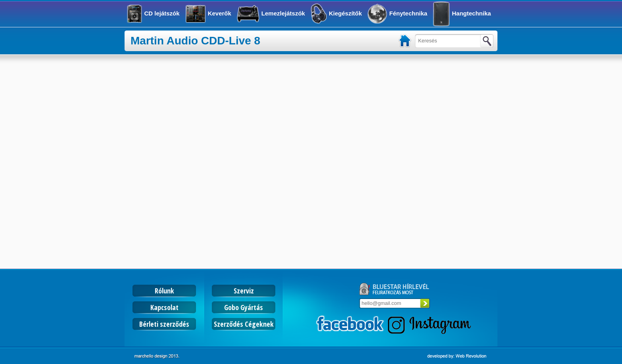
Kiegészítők (345, 13)
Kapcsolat (164, 307)
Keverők (220, 13)
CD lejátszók (162, 13)
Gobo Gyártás (244, 307)
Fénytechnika (408, 13)
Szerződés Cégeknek (244, 324)
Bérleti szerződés (164, 324)
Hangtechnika (471, 13)
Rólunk (164, 291)
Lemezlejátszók (283, 13)
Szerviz (244, 291)
